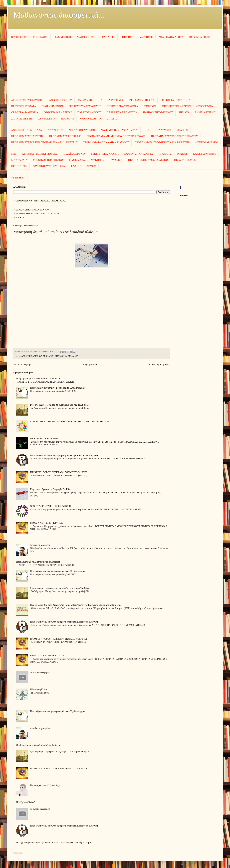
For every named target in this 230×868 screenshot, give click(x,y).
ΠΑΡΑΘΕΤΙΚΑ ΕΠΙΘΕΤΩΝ (122, 112)
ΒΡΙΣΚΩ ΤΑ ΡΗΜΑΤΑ (24, 106)
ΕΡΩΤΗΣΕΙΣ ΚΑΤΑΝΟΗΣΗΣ (85, 106)
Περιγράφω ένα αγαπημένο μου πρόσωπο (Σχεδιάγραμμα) (57, 388)
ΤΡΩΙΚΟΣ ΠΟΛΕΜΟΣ (83, 166)
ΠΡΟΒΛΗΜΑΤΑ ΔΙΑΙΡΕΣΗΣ (27, 136)
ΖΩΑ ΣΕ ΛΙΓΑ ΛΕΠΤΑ (171, 37)
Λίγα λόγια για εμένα (40, 545)
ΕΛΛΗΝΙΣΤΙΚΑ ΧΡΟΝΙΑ (139, 154)
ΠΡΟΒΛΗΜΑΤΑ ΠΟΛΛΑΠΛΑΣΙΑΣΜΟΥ (106, 142)
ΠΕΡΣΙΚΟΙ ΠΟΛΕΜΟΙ (187, 160)
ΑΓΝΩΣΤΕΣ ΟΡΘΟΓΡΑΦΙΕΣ (27, 100)
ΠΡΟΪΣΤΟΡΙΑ (19, 166)
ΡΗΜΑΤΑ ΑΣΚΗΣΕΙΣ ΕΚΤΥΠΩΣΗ (47, 523)
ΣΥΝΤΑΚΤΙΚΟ (47, 119)
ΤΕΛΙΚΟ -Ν (67, 119)
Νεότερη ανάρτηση (23, 365)
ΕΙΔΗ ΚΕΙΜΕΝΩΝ (52, 106)
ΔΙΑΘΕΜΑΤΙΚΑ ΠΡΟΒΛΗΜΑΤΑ (119, 130)
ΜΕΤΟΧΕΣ (150, 106)
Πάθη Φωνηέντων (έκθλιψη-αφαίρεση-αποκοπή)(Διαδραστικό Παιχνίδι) (64, 455)
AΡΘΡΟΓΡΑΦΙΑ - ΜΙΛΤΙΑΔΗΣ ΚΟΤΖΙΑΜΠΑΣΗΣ (41, 201)
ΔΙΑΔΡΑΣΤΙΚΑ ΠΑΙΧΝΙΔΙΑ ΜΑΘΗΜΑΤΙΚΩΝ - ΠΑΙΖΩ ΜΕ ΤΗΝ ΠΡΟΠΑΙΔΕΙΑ (70, 422)
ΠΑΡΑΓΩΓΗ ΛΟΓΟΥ (89, 112)
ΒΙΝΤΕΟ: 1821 (19, 37)
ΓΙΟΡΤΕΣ (21, 218)
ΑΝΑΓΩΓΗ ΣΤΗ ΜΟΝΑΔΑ (27, 130)
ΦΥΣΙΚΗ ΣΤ (18, 178)
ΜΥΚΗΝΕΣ (97, 160)
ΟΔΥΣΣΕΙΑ (116, 160)
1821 (14, 154)
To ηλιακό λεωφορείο (40, 673)
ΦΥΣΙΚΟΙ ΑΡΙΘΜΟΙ (206, 142)
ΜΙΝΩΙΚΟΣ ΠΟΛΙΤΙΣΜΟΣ (48, 160)
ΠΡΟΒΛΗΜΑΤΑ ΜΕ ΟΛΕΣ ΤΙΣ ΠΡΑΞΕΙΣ (174, 136)
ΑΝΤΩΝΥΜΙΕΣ (86, 100)
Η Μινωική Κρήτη (39, 689)
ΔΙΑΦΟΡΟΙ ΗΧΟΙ (87, 37)
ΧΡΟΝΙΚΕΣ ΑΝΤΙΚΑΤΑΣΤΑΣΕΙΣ (98, 119)
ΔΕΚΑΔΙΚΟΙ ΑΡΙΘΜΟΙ (82, 130)
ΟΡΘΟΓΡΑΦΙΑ (205, 106)
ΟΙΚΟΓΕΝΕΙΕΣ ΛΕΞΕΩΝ (176, 106)
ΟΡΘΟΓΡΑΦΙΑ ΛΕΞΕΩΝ (58, 112)
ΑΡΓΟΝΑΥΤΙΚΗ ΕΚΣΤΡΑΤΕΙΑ (40, 154)
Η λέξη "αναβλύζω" (26, 802)
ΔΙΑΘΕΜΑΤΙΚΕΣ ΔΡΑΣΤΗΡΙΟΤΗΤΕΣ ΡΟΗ (38, 214)
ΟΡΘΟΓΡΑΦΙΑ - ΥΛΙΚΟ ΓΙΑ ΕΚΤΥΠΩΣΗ (50, 506)
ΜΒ (77, 356)
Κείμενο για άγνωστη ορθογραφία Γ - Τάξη (50, 489)
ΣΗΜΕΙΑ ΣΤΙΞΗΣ (205, 112)
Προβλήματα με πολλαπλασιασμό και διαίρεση (38, 379)
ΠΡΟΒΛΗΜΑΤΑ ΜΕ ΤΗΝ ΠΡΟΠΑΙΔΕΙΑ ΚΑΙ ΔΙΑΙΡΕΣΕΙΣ (44, 142)
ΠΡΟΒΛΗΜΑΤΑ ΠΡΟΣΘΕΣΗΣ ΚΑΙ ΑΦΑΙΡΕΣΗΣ (162, 142)
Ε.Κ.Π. (147, 130)
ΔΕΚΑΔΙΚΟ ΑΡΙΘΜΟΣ (32, 356)
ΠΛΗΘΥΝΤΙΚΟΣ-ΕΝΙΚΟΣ (158, 112)
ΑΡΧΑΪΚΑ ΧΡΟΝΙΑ (74, 154)
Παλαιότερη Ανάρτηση (158, 365)
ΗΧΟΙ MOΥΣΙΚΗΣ (200, 37)
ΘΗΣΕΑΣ (182, 154)
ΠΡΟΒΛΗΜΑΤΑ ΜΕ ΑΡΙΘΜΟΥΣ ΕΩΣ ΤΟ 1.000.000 (116, 136)
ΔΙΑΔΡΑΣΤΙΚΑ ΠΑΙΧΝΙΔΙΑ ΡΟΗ (33, 210)
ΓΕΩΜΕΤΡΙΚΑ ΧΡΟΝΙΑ (105, 154)
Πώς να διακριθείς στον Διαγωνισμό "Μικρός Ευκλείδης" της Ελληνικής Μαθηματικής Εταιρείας (76, 605)
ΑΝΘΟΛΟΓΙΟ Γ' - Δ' (60, 100)
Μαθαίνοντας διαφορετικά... (59, 15)
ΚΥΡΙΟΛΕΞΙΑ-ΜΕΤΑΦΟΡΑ (123, 106)
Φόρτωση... (19, 853)
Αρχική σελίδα (90, 365)
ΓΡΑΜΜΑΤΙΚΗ (62, 37)
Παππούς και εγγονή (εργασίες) (45, 785)
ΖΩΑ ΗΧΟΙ (146, 37)
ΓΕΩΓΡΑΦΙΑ (40, 37)
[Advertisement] (115, 69)
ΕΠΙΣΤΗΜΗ (127, 37)
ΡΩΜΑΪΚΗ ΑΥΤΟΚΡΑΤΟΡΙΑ (49, 166)
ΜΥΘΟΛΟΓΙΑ (77, 160)
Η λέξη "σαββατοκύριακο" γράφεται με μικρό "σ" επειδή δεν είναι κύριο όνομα (54, 843)
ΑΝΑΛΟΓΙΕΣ (55, 130)
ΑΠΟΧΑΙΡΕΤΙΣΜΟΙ (112, 100)
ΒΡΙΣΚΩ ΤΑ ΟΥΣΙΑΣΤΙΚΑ (176, 100)
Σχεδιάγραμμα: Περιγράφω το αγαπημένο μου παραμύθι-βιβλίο (60, 405)
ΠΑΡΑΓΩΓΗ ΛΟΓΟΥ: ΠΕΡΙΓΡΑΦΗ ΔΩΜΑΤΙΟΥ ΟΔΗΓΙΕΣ (59, 472)
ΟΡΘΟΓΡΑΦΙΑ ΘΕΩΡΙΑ (25, 112)
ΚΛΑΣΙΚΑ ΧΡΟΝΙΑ (204, 154)
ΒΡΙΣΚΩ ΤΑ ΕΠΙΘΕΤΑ (142, 100)
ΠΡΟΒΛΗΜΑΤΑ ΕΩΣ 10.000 (65, 136)
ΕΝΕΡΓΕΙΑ (108, 37)
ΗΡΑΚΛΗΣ (165, 154)
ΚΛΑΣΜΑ (69, 356)
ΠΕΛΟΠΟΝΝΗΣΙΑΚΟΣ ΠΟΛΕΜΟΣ (148, 160)
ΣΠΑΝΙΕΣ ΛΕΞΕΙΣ (22, 119)
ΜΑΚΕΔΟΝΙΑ (19, 160)
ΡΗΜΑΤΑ (184, 112)
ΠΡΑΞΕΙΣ (182, 130)
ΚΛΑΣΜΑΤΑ (164, 130)
